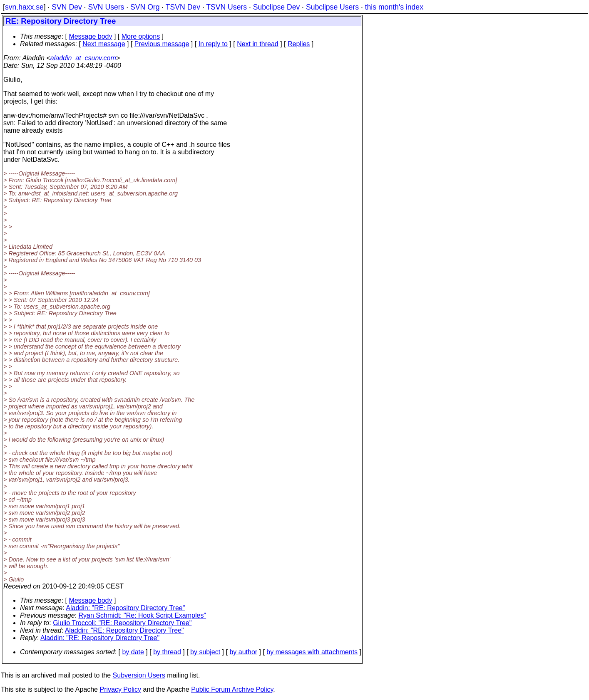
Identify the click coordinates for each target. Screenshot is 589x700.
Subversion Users (139, 675)
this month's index (394, 7)
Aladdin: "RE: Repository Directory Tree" (125, 608)
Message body (90, 36)
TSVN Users (226, 7)
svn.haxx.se (24, 7)
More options (141, 36)
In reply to (213, 44)
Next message (104, 44)
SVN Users (106, 7)
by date (133, 652)
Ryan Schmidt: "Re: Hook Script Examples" (143, 615)
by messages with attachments (312, 652)
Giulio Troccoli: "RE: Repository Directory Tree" (122, 623)
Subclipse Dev (276, 7)
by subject (205, 652)
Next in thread (258, 44)
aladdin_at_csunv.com (83, 58)
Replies (299, 44)
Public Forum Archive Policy (232, 689)
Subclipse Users (332, 7)
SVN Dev (67, 7)
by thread (167, 652)
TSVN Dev (183, 7)
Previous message (162, 44)
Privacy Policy (120, 689)
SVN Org (145, 7)
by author (243, 652)
